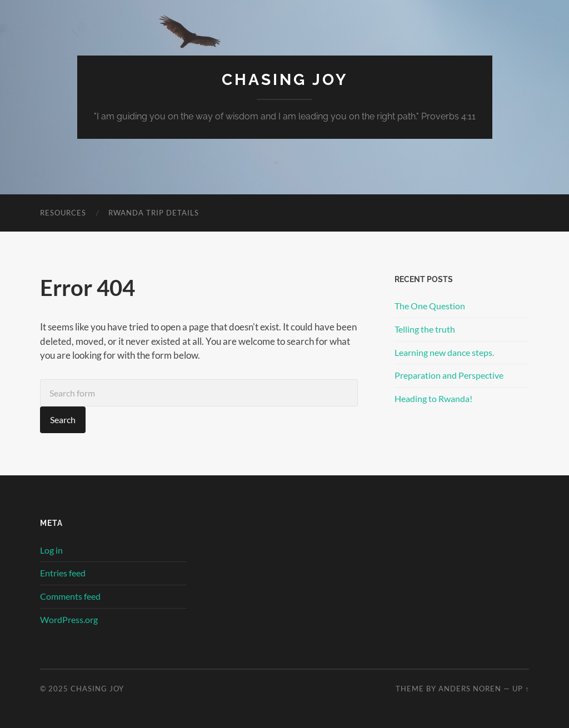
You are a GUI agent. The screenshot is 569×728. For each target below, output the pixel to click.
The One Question (430, 306)
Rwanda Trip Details (154, 213)
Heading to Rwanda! (433, 398)
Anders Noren (470, 689)
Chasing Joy (285, 80)
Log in (51, 550)
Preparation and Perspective (449, 375)
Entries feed (63, 573)
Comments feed (70, 596)
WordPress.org (69, 619)
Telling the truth (425, 329)
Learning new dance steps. (444, 352)
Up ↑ (521, 689)
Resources (63, 213)
